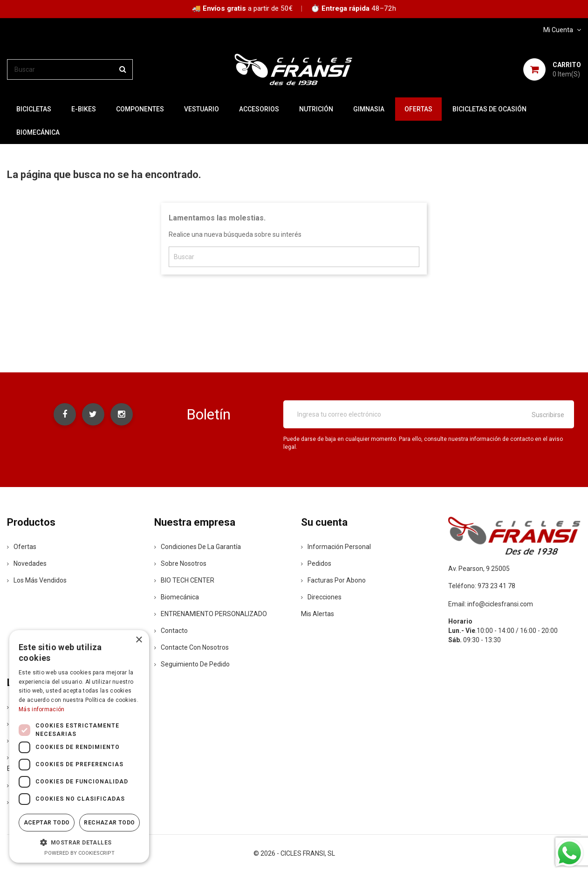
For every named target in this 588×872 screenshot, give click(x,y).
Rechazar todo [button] (109, 823)
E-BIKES (84, 109)
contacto (171, 631)
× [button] (139, 640)
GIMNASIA (369, 109)
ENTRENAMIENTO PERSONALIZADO (211, 614)
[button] (79, 842)
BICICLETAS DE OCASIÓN (489, 109)
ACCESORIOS (259, 109)
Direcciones (321, 597)
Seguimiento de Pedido (192, 664)
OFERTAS (418, 109)
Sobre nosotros (180, 563)
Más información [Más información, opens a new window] (42, 709)
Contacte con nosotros (191, 647)
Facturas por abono (333, 580)
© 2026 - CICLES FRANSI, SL (294, 853)
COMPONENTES (140, 109)
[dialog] (79, 746)
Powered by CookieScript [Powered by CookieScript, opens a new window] (79, 853)
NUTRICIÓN (316, 109)
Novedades (27, 563)
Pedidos (316, 563)
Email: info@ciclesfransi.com (491, 604)
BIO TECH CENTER (184, 580)
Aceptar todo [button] (47, 823)
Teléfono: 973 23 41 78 (482, 586)
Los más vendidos (37, 580)
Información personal (336, 547)
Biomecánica (38, 132)
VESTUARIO (202, 109)
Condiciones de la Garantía (198, 547)
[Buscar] (70, 69)
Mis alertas (318, 614)
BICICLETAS (34, 109)
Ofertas (22, 547)
